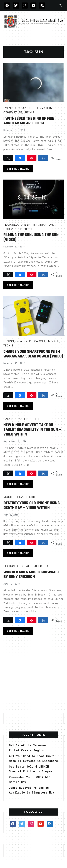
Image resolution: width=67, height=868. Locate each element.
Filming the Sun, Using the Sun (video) (31, 237)
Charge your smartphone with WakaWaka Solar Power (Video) (33, 354)
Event (8, 108)
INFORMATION (42, 108)
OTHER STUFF (13, 113)
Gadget (40, 341)
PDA (20, 497)
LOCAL (25, 566)
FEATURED (22, 108)
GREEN (26, 225)
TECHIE (30, 113)
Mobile (54, 341)
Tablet (22, 419)
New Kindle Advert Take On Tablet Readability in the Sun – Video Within (32, 430)
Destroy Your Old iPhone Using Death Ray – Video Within (32, 505)
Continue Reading (18, 168)
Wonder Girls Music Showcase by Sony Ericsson (31, 575)
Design (9, 341)
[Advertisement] (33, 675)
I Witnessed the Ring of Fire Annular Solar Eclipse (29, 121)
